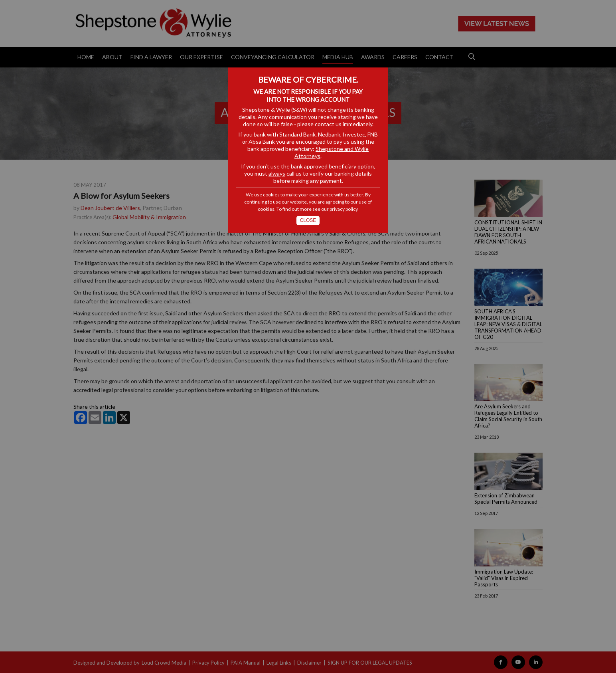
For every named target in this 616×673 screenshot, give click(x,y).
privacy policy (344, 209)
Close (308, 220)
